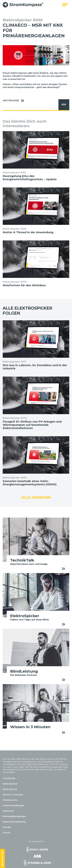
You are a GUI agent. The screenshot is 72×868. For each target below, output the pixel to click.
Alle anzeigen (36, 497)
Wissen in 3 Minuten (13, 795)
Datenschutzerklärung (14, 822)
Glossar (7, 833)
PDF (62, 105)
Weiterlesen (15, 101)
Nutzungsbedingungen (14, 816)
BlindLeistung (10, 789)
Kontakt (7, 827)
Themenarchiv (10, 800)
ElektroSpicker (10, 784)
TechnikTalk (9, 778)
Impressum (8, 811)
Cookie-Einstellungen (14, 805)
